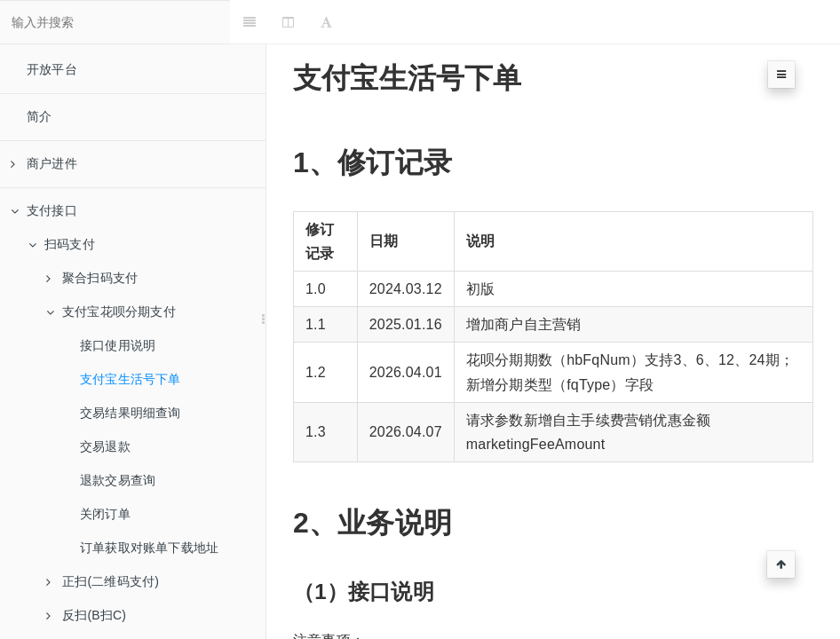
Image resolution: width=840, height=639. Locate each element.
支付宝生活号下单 (131, 379)
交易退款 (105, 446)
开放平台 (52, 69)
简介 (39, 116)
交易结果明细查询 (131, 413)
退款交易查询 (118, 480)
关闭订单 (105, 514)
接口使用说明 (118, 345)
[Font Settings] (363, 22)
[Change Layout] (325, 22)
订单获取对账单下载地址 (149, 548)
